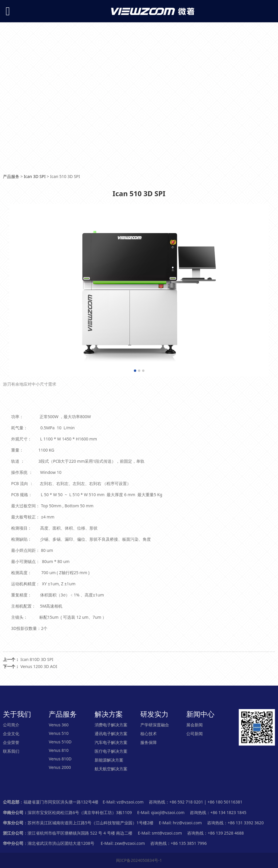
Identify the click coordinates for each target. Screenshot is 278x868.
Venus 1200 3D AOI (39, 666)
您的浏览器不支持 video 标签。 (139, 92)
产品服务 (11, 176)
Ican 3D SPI (35, 176)
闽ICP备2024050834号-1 (139, 860)
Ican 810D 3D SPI (37, 659)
